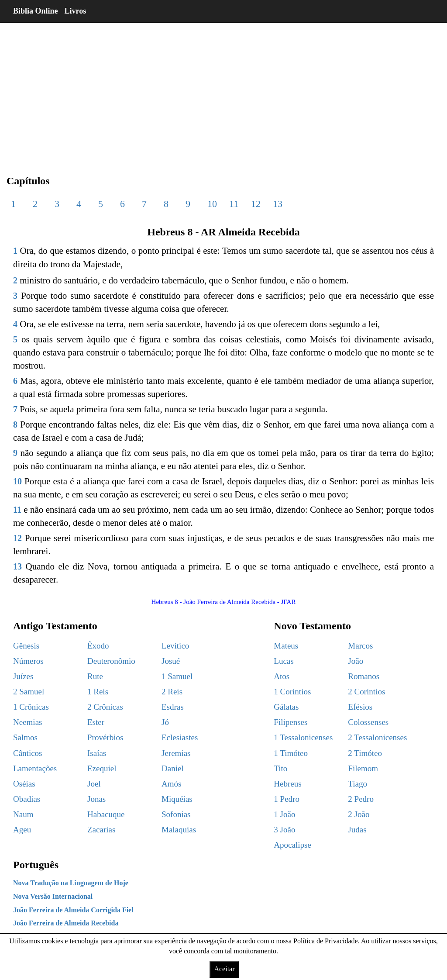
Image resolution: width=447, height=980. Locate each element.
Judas (357, 830)
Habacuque (106, 814)
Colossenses (368, 722)
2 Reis (172, 692)
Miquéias (177, 799)
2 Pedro (361, 799)
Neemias (28, 722)
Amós (171, 784)
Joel (94, 784)
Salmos (25, 737)
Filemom (363, 768)
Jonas (96, 799)
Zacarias (101, 830)
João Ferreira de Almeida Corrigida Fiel (73, 910)
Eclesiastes (180, 737)
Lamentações (35, 768)
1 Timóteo (291, 753)
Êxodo (98, 646)
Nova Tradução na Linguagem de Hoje (71, 883)
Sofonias (176, 814)
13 (278, 204)
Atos (282, 676)
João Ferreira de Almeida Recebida (66, 923)
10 (212, 204)
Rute (95, 676)
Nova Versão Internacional (53, 896)
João (356, 661)
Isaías (97, 753)
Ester (96, 722)
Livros (76, 11)
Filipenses (291, 722)
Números (28, 661)
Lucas (284, 661)
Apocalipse (292, 845)
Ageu (22, 830)
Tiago (358, 784)
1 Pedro (287, 799)
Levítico (175, 646)
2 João (359, 814)
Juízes (23, 676)
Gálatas (286, 707)
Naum (23, 814)
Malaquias (179, 830)
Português (36, 865)
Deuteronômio (111, 661)
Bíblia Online (36, 11)
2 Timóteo (365, 753)
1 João (284, 814)
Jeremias (176, 753)
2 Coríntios (366, 692)
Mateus (286, 646)
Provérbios (105, 737)
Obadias (27, 799)
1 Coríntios (292, 692)
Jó (165, 722)
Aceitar (224, 969)
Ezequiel (102, 768)
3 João (284, 830)
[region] (223, 92)
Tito (280, 768)
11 (234, 204)
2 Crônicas (105, 707)
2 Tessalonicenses (377, 737)
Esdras (173, 707)
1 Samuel (177, 676)
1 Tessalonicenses (303, 737)
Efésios (360, 707)
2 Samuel (29, 692)
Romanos (364, 676)
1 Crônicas (31, 707)
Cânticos (28, 753)
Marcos (360, 646)
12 (256, 204)
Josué (171, 661)
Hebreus (287, 784)
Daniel (173, 768)
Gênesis (26, 646)
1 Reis (98, 692)
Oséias (24, 784)
